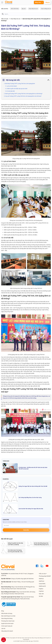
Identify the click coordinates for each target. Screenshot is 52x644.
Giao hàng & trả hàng (7, 619)
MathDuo (41, 579)
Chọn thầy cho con (33, 9)
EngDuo (41, 589)
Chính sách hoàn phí (7, 626)
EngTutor (41, 591)
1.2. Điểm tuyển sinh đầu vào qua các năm (16, 89)
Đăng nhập (38, 2)
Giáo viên (41, 594)
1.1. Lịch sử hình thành (11, 86)
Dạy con (24, 9)
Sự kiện (41, 596)
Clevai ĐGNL (42, 584)
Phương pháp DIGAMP (45, 576)
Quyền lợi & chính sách (7, 624)
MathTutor (42, 581)
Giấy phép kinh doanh (7, 631)
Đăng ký (47, 2)
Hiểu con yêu (5, 19)
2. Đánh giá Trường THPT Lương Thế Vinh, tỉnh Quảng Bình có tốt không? (23, 94)
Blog (2, 611)
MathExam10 (42, 586)
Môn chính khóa (15, 9)
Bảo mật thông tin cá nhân (8, 616)
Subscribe (26, 530)
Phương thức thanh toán (8, 621)
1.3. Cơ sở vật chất (10, 91)
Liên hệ (3, 629)
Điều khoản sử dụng (7, 614)
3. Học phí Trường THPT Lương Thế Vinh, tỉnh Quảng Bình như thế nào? (23, 96)
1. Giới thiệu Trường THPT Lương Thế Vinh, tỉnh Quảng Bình (19, 84)
